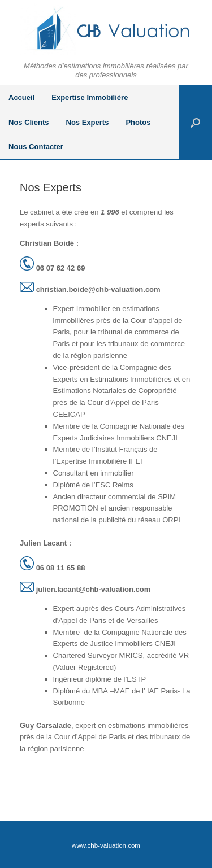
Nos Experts (88, 122)
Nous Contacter (36, 147)
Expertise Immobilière (90, 97)
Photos (138, 122)
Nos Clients (29, 122)
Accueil (21, 97)
